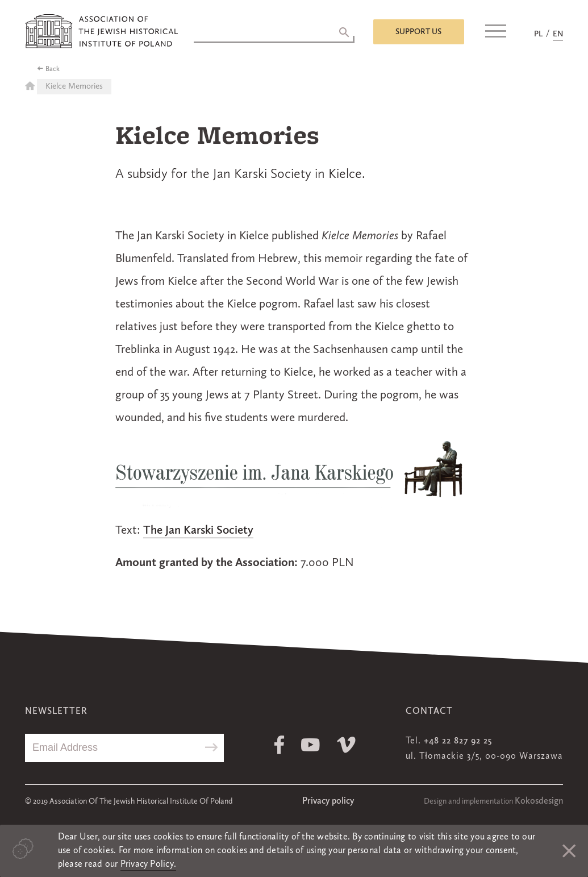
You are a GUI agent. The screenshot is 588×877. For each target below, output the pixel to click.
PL (538, 34)
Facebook (279, 745)
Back (53, 69)
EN (558, 34)
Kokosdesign (539, 801)
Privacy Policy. (149, 864)
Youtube (310, 745)
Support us (418, 32)
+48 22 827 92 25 (458, 741)
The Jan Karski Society (198, 531)
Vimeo (346, 745)
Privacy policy (328, 801)
